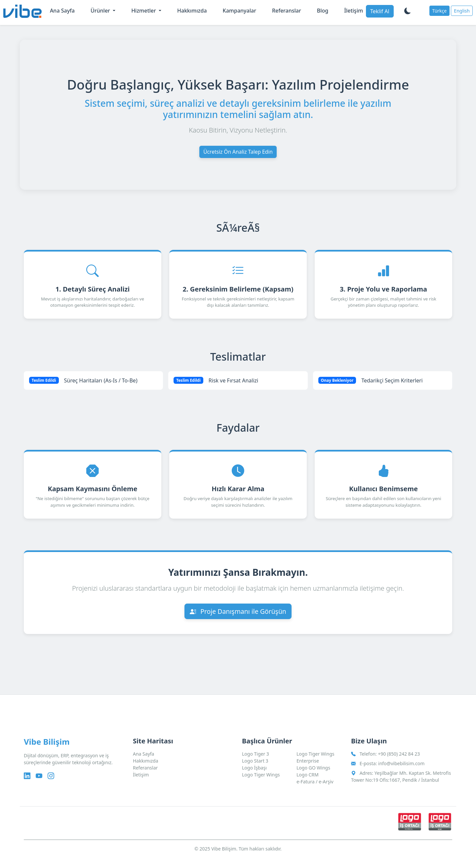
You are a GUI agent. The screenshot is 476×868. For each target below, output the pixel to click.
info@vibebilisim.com (401, 763)
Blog (323, 11)
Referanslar (287, 11)
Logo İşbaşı (254, 768)
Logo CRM (308, 775)
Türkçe (440, 11)
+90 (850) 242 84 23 (399, 754)
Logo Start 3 (255, 761)
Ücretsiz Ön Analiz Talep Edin (238, 152)
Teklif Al (380, 11)
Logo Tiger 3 (256, 754)
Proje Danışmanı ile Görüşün (238, 618)
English (462, 11)
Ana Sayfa (62, 11)
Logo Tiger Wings (261, 775)
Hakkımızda (192, 11)
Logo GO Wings (313, 768)
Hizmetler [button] (144, 11)
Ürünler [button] (101, 11)
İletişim (354, 11)
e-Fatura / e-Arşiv (315, 782)
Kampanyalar (239, 11)
